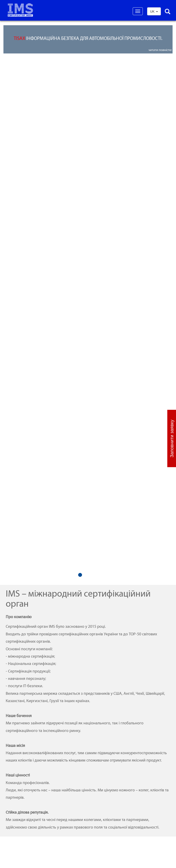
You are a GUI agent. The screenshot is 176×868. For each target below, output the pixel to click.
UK (154, 11)
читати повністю (160, 50)
